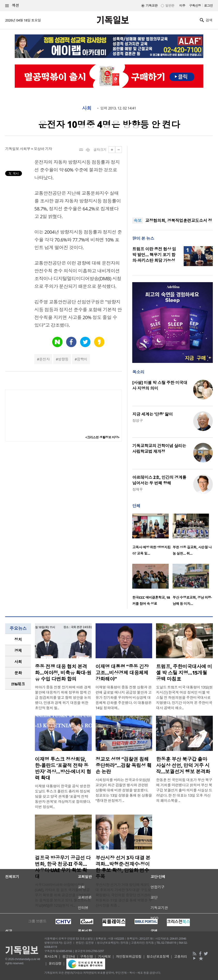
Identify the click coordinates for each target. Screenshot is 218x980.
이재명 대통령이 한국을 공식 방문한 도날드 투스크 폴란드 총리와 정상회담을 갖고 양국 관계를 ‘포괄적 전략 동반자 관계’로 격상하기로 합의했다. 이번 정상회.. (63, 796)
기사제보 (104, 956)
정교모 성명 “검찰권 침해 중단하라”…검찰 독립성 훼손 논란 (124, 765)
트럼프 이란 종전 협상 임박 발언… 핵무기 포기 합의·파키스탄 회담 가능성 (154, 255)
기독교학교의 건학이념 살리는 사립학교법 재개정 (159, 449)
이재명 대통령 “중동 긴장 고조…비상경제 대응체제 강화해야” (122, 673)
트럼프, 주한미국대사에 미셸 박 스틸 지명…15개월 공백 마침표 (184, 673)
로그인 (208, 6)
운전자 (44, 359)
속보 (138, 221)
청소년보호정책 (158, 956)
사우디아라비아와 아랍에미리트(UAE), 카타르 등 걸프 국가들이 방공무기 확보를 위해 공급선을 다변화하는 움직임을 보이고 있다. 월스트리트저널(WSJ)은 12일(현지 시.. (63, 895)
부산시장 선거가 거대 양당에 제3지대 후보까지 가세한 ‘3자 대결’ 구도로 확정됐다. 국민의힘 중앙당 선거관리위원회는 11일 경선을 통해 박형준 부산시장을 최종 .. (124, 895)
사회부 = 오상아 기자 (36, 149)
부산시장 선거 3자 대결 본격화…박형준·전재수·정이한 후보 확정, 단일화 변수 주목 (123, 867)
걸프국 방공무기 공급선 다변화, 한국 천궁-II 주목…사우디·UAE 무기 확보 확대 (63, 867)
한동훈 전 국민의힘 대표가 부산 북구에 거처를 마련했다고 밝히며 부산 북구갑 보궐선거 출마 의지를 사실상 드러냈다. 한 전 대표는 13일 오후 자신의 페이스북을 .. (184, 790)
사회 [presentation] (18, 662)
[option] (152, 536)
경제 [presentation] (18, 650)
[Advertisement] (173, 179)
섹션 (12, 6)
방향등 (63, 359)
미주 (182, 6)
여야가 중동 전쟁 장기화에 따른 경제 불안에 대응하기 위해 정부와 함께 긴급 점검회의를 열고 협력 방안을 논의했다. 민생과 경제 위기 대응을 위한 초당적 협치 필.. (63, 697)
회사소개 (51, 956)
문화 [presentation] (18, 673)
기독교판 (152, 6)
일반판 (170, 6)
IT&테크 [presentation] (18, 684)
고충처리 (181, 956)
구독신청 (195, 6)
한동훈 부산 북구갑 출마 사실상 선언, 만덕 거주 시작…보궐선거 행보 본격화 (183, 765)
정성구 (137, 420)
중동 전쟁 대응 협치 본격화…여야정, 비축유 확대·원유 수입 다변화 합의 (63, 673)
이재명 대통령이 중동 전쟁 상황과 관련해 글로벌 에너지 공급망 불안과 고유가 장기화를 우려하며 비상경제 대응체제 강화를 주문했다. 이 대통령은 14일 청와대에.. (124, 697)
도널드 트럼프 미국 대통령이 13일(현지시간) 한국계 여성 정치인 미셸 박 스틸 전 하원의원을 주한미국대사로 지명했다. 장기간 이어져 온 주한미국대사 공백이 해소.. (184, 697)
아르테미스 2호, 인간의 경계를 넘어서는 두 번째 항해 (159, 480)
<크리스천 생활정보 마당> (102, 437)
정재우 (137, 489)
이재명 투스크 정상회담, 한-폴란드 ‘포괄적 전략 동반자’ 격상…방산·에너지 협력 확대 (63, 769)
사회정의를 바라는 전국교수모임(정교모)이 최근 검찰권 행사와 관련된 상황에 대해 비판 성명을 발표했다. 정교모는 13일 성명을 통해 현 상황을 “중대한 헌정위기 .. (124, 790)
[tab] (18, 639)
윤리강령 (55, 963)
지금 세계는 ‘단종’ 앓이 (152, 414)
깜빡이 (82, 359)
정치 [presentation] (18, 639)
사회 (87, 108)
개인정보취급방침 (129, 956)
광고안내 (69, 956)
